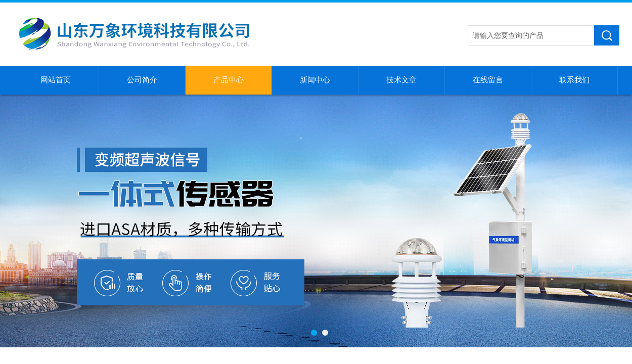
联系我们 (574, 80)
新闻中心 (315, 80)
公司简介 (142, 80)
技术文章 (401, 80)
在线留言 (488, 80)
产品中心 (229, 80)
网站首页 (56, 80)
